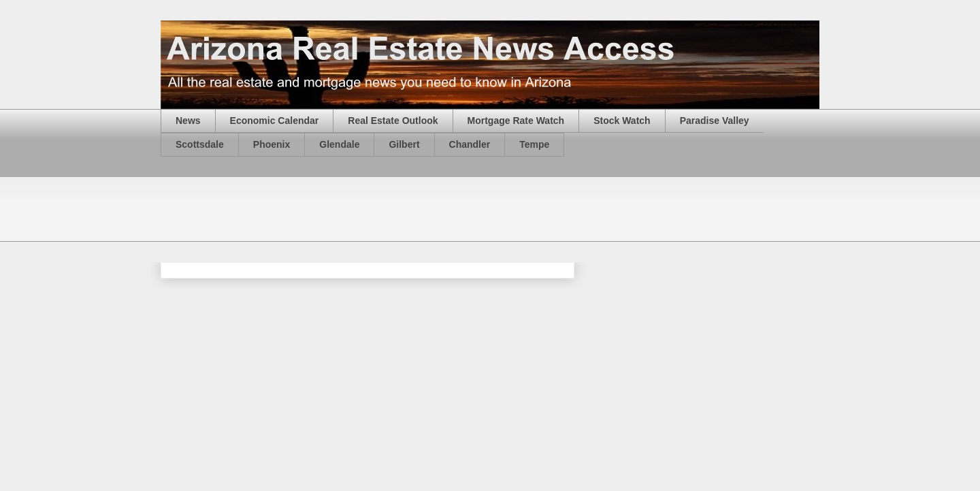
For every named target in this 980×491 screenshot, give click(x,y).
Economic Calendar (275, 121)
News (188, 121)
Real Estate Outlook (393, 121)
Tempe (534, 144)
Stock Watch (622, 121)
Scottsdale (200, 144)
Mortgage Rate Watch (516, 121)
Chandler (470, 144)
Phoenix (272, 144)
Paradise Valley (715, 121)
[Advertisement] (408, 208)
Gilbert (404, 144)
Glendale (339, 144)
